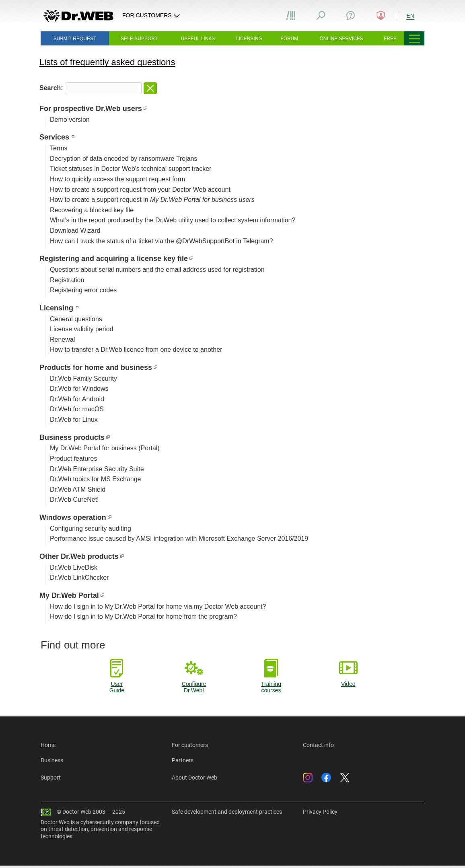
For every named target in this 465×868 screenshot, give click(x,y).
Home (48, 745)
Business (52, 760)
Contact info (318, 745)
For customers (190, 745)
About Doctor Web (194, 778)
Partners (183, 760)
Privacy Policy (320, 812)
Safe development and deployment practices (227, 812)
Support (51, 778)
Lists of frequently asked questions (107, 62)
